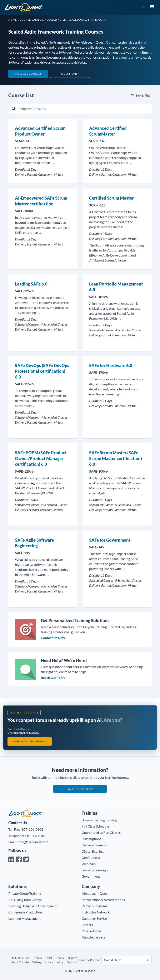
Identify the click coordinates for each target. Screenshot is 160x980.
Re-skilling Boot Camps (25, 900)
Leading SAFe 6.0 (31, 284)
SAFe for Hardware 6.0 (111, 365)
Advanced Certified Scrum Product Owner (40, 131)
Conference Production (25, 913)
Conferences (91, 858)
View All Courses (28, 74)
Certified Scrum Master (111, 198)
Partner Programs (94, 906)
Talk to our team (80, 789)
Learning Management (24, 919)
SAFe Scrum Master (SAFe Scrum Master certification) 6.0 (116, 458)
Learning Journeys (95, 870)
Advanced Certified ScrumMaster (108, 131)
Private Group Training (25, 894)
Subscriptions (91, 839)
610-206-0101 (35, 836)
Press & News (91, 931)
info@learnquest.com (33, 842)
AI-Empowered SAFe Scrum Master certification (41, 201)
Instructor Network (96, 913)
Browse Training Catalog (99, 820)
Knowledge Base (94, 938)
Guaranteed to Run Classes (101, 833)
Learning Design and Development (33, 906)
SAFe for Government (110, 540)
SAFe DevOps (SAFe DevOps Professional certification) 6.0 (42, 371)
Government (91, 877)
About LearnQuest (95, 894)
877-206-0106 (32, 830)
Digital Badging (93, 852)
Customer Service (94, 919)
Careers (87, 925)
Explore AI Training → (30, 742)
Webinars (89, 864)
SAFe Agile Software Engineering (34, 543)
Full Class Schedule (95, 827)
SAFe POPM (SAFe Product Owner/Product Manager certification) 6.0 (41, 458)
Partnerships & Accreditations (103, 900)
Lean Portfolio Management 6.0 (116, 287)
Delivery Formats (94, 845)
